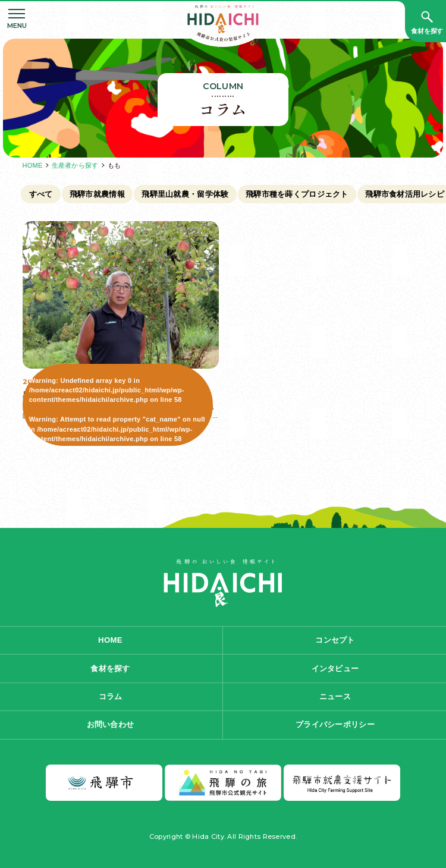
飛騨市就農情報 (97, 194)
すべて (41, 194)
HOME (33, 165)
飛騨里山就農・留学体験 (185, 194)
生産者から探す (75, 165)
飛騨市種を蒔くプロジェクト (297, 194)
